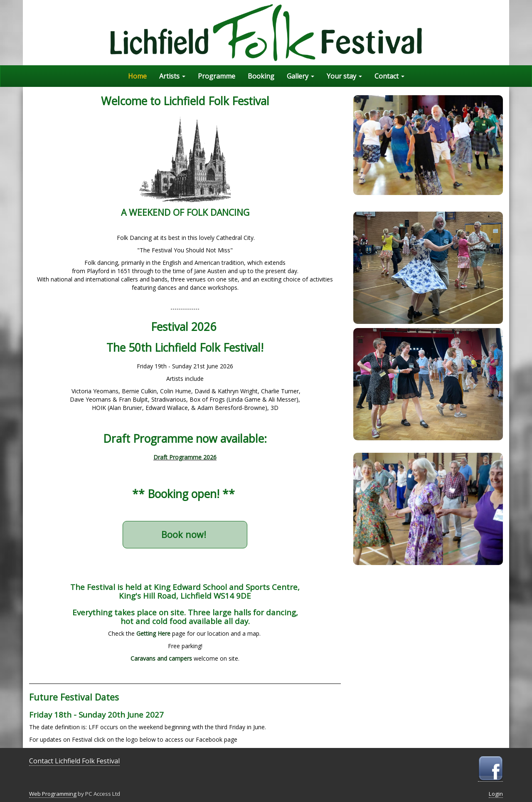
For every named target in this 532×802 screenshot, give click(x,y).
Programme (217, 76)
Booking (261, 76)
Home (137, 76)
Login (496, 794)
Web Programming (53, 794)
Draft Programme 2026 (185, 457)
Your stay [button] (344, 76)
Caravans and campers (161, 658)
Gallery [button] (300, 76)
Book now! (185, 534)
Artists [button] (172, 76)
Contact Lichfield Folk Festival (74, 761)
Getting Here (153, 633)
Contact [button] (389, 76)
